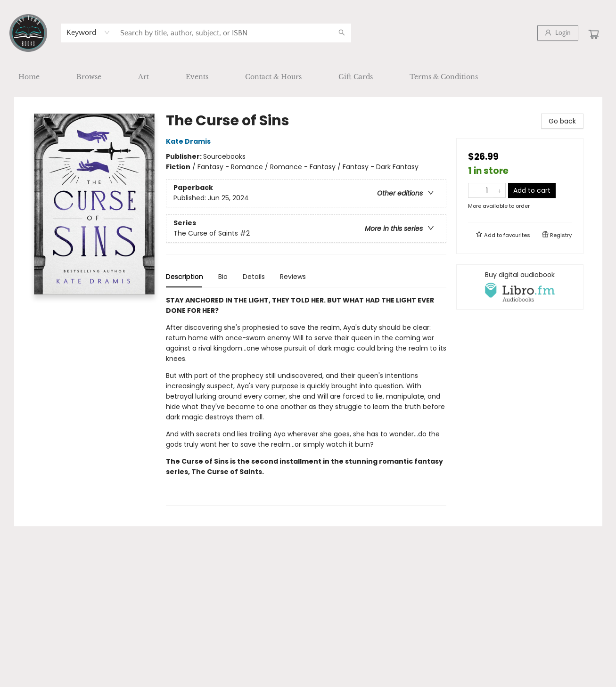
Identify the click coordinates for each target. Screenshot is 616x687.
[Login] (558, 33)
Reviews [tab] (293, 277)
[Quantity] (487, 190)
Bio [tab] (223, 277)
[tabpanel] (306, 400)
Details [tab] (254, 277)
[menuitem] (29, 77)
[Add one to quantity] (499, 190)
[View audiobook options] (520, 287)
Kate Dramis (190, 141)
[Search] (342, 33)
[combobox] (88, 33)
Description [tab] (185, 277)
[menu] (308, 77)
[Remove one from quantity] (474, 190)
